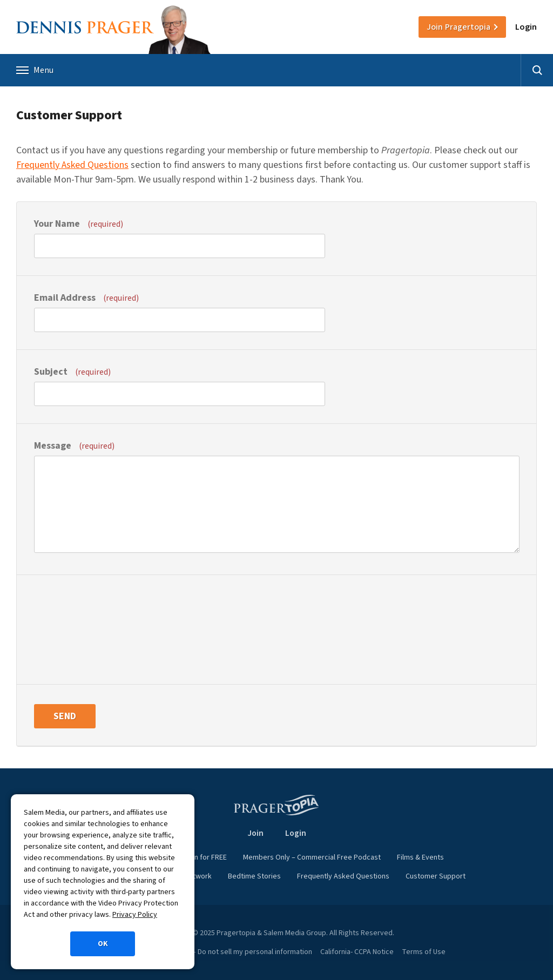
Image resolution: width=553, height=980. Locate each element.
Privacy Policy (135, 915)
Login (526, 27)
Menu (35, 70)
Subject (72, 372)
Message (74, 446)
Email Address (86, 298)
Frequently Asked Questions (72, 165)
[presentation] (78, 628)
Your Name (79, 224)
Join (458, 27)
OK (103, 944)
